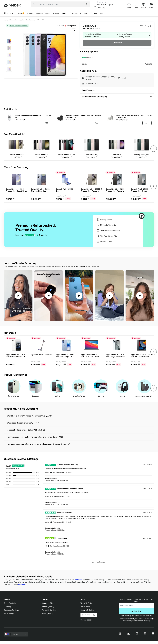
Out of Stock (117, 43)
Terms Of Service (49, 610)
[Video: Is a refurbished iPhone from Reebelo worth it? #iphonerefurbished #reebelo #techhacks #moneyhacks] (140, 296)
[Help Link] (128, 6)
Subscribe (136, 611)
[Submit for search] (86, 4)
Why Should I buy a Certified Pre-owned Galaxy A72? (28, 416)
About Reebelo (10, 603)
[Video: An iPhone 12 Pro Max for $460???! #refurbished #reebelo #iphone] (79, 296)
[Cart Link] (151, 6)
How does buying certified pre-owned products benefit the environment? (37, 444)
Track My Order (86, 603)
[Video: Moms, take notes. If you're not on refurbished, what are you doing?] (18, 296)
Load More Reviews (99, 562)
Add (46, 123)
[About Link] (136, 6)
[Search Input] (59, 4)
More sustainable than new (17, 26)
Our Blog (7, 607)
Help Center (85, 607)
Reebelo (79, 579)
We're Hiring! (9, 613)
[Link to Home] (13, 5)
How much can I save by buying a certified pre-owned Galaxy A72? (33, 437)
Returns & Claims (87, 610)
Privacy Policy (48, 613)
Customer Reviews (11, 610)
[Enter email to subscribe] (136, 606)
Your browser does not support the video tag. (18, 296)
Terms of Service (140, 621)
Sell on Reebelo (86, 620)
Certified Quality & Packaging (117, 97)
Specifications (117, 90)
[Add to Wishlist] (74, 30)
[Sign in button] (144, 6)
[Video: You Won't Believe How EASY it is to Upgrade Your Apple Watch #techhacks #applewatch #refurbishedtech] (109, 296)
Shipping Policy (48, 607)
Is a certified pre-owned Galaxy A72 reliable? (25, 430)
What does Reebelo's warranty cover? (22, 423)
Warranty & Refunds (50, 603)
